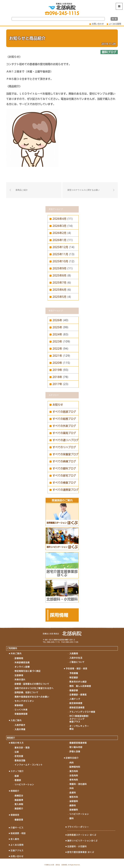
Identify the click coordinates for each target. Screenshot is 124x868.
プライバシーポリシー (78, 827)
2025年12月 (60, 247)
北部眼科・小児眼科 (77, 846)
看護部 (18, 780)
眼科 (72, 818)
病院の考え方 (17, 743)
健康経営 (15, 815)
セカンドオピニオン (24, 701)
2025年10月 (60, 261)
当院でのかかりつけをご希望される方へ (34, 688)
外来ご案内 (16, 653)
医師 (17, 776)
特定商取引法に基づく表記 (28, 671)
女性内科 (74, 775)
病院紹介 (11, 738)
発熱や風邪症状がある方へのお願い (32, 697)
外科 (72, 788)
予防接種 (74, 673)
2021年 (57, 356)
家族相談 (19, 705)
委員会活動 (20, 760)
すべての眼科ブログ (64, 468)
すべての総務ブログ (64, 419)
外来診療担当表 (22, 662)
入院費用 (74, 653)
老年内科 (74, 780)
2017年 (57, 384)
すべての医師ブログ (64, 412)
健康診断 (74, 690)
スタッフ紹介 (17, 771)
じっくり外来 (21, 710)
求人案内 (15, 839)
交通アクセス (17, 850)
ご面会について (77, 662)
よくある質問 (115, 24)
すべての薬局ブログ (64, 433)
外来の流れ (20, 680)
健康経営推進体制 (78, 743)
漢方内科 (74, 771)
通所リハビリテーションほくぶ (82, 841)
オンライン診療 (22, 667)
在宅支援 (19, 756)
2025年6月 (59, 290)
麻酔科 (73, 805)
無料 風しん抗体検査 (80, 686)
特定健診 (74, 677)
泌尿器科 (74, 801)
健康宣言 (19, 820)
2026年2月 (59, 233)
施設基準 (19, 800)
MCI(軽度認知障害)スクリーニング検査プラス (79, 719)
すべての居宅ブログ (64, 476)
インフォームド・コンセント (29, 765)
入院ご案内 (16, 720)
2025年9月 (59, 268)
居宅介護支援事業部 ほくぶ (81, 852)
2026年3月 (59, 226)
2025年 (57, 327)
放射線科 (74, 810)
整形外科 (74, 797)
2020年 (57, 363)
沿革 (17, 752)
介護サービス (17, 828)
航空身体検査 (76, 703)
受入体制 (19, 804)
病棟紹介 (15, 791)
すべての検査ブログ (64, 483)
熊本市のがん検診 (78, 682)
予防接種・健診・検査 (77, 669)
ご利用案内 (12, 648)
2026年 (57, 320)
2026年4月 (59, 219)
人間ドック (75, 699)
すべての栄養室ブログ (66, 454)
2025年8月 (59, 275)
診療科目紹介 (72, 758)
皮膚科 (73, 793)
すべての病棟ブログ (64, 461)
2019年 (57, 370)
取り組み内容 (76, 747)
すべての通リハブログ (66, 440)
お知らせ (58, 405)
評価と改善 (75, 751)
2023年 (57, 341)
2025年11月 (60, 254)
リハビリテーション (24, 784)
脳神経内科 (75, 767)
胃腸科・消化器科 (78, 784)
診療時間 (19, 658)
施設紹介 (19, 809)
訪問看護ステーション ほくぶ (82, 835)
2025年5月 (59, 297)
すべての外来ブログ (64, 426)
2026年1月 (59, 240)
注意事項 (19, 675)
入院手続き (20, 725)
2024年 (57, 334)
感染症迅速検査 (77, 707)
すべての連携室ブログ (66, 490)
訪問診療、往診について (26, 692)
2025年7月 (59, 283)
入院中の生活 (76, 658)
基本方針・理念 (22, 748)
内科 (72, 763)
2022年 (57, 349)
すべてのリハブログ (64, 447)
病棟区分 (19, 796)
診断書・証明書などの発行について (32, 684)
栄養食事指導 (21, 714)
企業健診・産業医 (78, 695)
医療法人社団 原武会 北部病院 (56, 865)
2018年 (57, 377)
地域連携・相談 (18, 833)
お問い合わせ (98, 24)
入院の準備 (20, 729)
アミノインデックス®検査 (82, 712)
